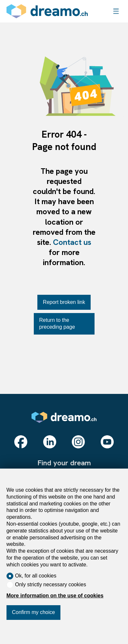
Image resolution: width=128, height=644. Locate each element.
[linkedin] (50, 442)
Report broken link (64, 302)
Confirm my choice (33, 612)
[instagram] (78, 442)
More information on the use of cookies (55, 596)
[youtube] (107, 442)
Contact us (72, 242)
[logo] (47, 11)
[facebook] (21, 442)
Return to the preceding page (57, 323)
